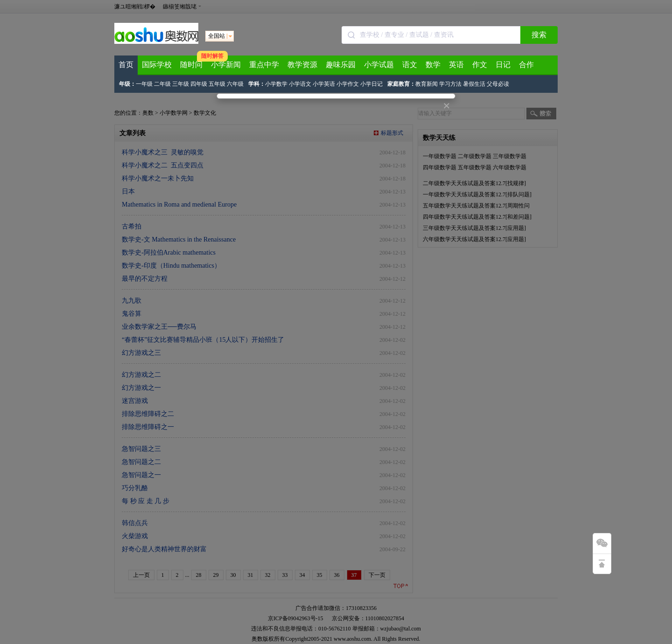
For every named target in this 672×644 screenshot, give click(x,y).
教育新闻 (427, 84)
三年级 (181, 84)
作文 (480, 65)
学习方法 (450, 84)
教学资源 (302, 65)
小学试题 (379, 65)
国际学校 (157, 65)
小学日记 (371, 84)
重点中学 (264, 65)
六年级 (235, 84)
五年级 (217, 84)
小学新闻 (226, 65)
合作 (526, 65)
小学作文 (348, 84)
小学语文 (300, 84)
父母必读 (498, 84)
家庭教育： (401, 84)
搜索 (539, 35)
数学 (433, 65)
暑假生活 (474, 84)
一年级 (144, 84)
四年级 (199, 84)
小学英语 (324, 84)
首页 (126, 65)
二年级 (162, 84)
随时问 (191, 65)
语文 (410, 65)
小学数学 (276, 84)
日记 (503, 65)
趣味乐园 (341, 65)
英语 (456, 65)
